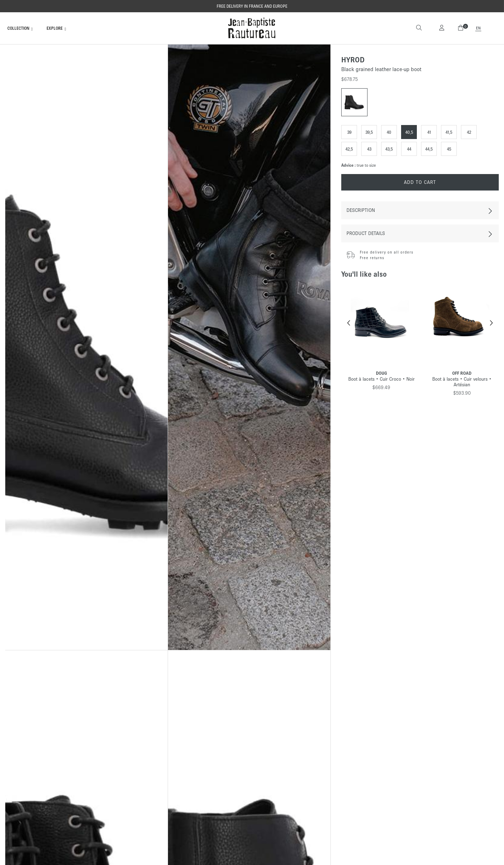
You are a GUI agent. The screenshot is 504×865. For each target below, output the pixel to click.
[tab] (420, 210)
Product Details (366, 233)
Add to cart (420, 182)
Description (361, 210)
